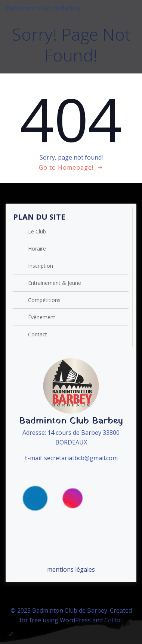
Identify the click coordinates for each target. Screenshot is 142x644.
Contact (38, 334)
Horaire (37, 249)
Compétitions (44, 300)
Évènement (42, 317)
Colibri (113, 620)
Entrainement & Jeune (55, 283)
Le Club (37, 231)
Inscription (41, 266)
